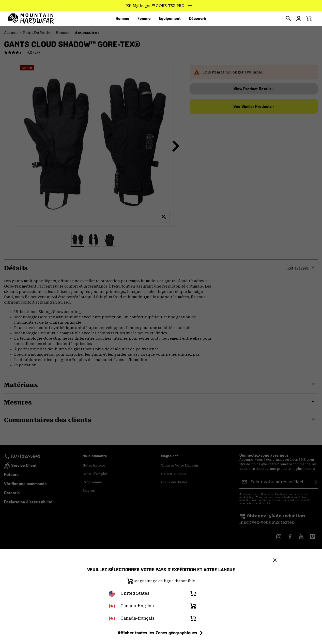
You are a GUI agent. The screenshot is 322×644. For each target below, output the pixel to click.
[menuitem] (122, 20)
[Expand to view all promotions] (161, 6)
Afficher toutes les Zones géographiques (161, 633)
